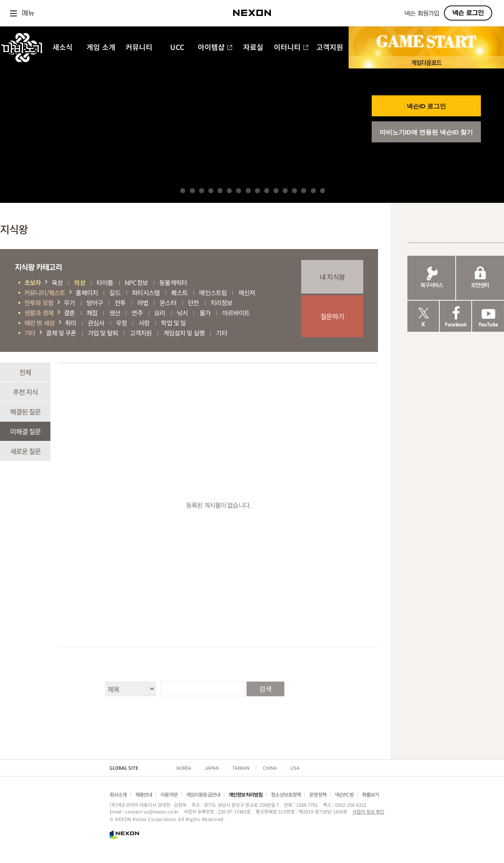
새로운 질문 (25, 451)
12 (285, 191)
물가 (205, 313)
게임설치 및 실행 (184, 333)
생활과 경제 (39, 313)
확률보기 (371, 794)
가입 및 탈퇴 (103, 333)
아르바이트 (236, 313)
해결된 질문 (25, 412)
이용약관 (169, 794)
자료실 (253, 48)
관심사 (96, 323)
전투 (120, 303)
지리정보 (222, 303)
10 (267, 191)
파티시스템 (146, 292)
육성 (57, 282)
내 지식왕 (332, 277)
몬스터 (168, 303)
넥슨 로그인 (468, 13)
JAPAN (212, 768)
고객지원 (330, 48)
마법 (143, 303)
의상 (79, 282)
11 (276, 191)
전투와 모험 (39, 303)
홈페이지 (87, 292)
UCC (177, 48)
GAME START (426, 42)
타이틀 (105, 282)
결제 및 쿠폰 (61, 333)
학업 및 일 (173, 323)
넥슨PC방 (344, 794)
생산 (115, 313)
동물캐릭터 (173, 282)
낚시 (182, 313)
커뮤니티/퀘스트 (45, 292)
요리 (160, 313)
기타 (30, 333)
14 (304, 191)
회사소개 (118, 794)
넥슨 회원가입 (422, 14)
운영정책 (318, 794)
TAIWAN (241, 768)
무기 (69, 303)
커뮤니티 (139, 48)
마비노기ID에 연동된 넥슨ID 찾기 (427, 132)
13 (294, 191)
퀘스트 (179, 292)
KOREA (184, 768)
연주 (137, 313)
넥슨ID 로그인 (426, 106)
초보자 (33, 282)
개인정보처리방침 (245, 794)
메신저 (247, 292)
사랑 (144, 323)
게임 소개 (101, 48)
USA (295, 768)
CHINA (270, 768)
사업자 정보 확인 (368, 811)
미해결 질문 (25, 431)
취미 (71, 323)
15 (313, 191)
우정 (121, 323)
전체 (25, 372)
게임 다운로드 (426, 62)
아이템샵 (215, 48)
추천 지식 (25, 392)
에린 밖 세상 (39, 323)
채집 (92, 313)
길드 (115, 292)
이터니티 (291, 48)
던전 (193, 303)
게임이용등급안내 (203, 794)
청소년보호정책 (286, 794)
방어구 (95, 303)
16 (323, 191)
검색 (265, 689)
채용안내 (144, 794)
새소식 (63, 48)
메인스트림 (213, 292)
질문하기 (332, 316)
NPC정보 (136, 282)
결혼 (69, 313)
